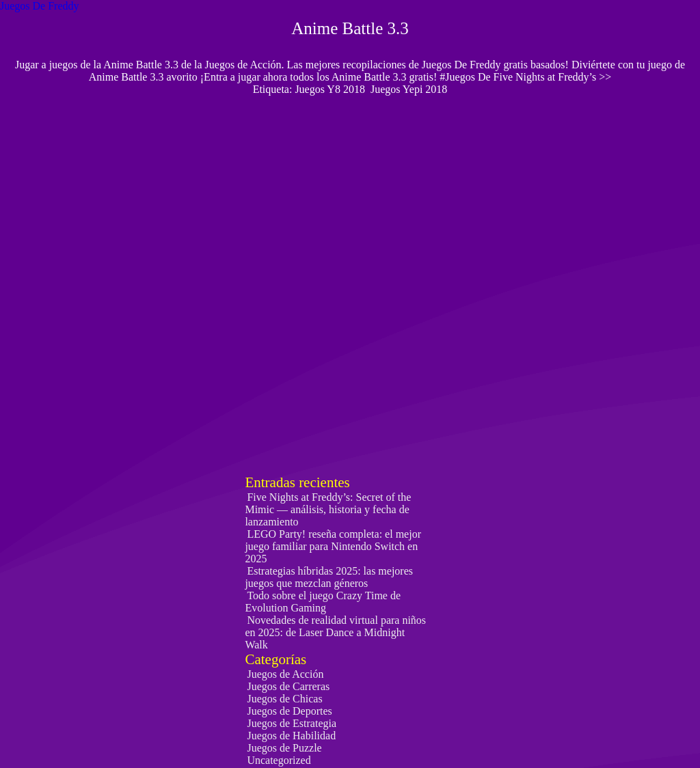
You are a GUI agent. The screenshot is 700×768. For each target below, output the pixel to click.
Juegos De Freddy (40, 6)
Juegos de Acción (285, 674)
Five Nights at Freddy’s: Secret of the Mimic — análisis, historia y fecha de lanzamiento (328, 509)
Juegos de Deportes (289, 711)
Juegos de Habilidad (291, 736)
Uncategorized (279, 760)
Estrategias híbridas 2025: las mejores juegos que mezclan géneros (329, 577)
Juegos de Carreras (288, 686)
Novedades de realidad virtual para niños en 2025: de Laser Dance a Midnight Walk (335, 632)
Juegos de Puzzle (284, 748)
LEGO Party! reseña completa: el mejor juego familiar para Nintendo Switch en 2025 (333, 546)
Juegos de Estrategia (292, 723)
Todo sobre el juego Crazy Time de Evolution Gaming (323, 602)
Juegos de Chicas (284, 699)
